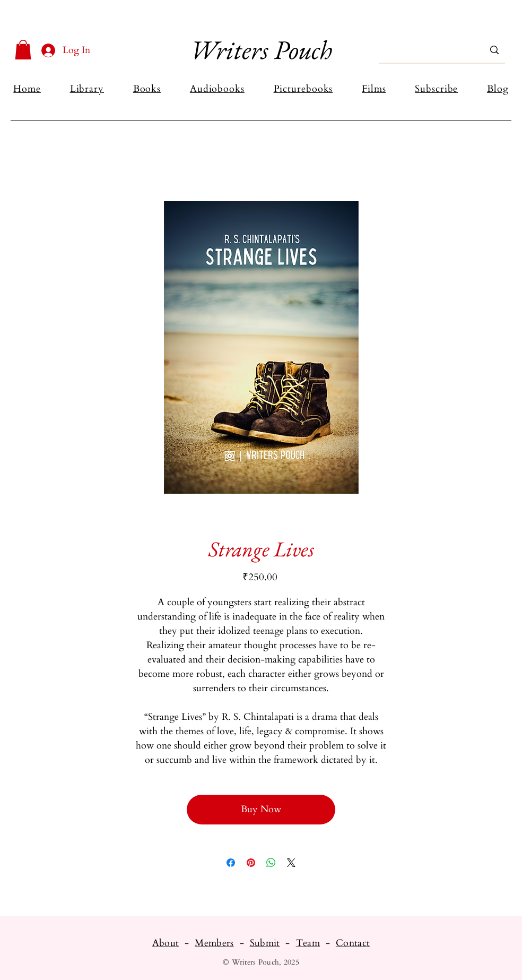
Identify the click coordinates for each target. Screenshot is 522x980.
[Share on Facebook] (231, 863)
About (166, 943)
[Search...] (427, 50)
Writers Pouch (261, 50)
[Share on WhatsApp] (271, 863)
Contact (353, 943)
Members (214, 943)
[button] (23, 50)
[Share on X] (291, 863)
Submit (265, 943)
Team (308, 943)
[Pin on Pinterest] (251, 863)
